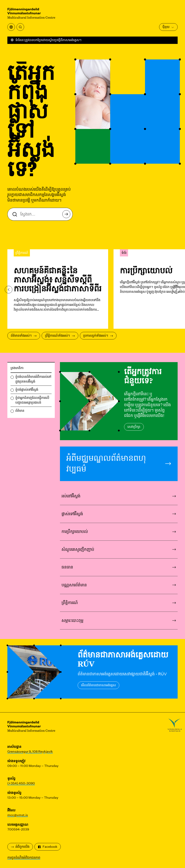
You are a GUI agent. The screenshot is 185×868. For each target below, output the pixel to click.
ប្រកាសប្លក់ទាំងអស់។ (98, 336)
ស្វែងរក (67, 215)
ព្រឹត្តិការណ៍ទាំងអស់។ (60, 336)
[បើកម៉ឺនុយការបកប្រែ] (11, 27)
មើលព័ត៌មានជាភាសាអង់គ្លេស (98, 685)
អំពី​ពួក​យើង (20, 847)
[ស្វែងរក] (20, 27)
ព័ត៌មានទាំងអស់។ (24, 336)
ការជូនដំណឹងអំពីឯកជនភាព (24, 858)
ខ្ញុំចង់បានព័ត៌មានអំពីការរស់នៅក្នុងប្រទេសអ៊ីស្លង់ (33, 379)
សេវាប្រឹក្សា (134, 427)
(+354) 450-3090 (21, 783)
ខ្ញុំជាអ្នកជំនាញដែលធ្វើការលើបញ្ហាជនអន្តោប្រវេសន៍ (32, 400)
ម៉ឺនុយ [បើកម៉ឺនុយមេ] (168, 27)
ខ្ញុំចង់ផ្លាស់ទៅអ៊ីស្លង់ (27, 390)
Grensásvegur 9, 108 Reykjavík (30, 752)
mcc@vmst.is (18, 815)
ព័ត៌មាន (20, 411)
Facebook (48, 847)
